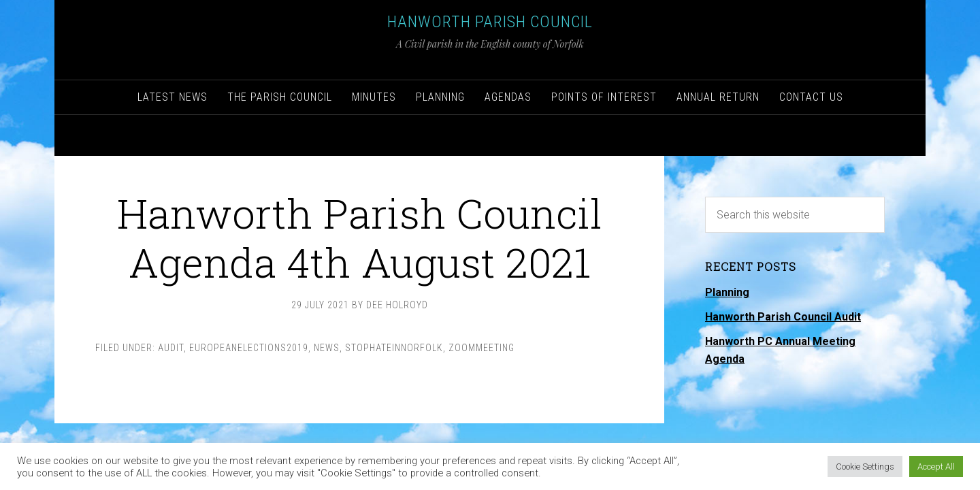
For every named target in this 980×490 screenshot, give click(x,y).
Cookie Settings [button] (865, 467)
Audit (171, 348)
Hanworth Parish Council (490, 22)
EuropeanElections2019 (249, 348)
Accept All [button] (936, 467)
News (327, 348)
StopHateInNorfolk (394, 348)
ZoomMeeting (481, 348)
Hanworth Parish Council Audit (783, 317)
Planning (727, 292)
